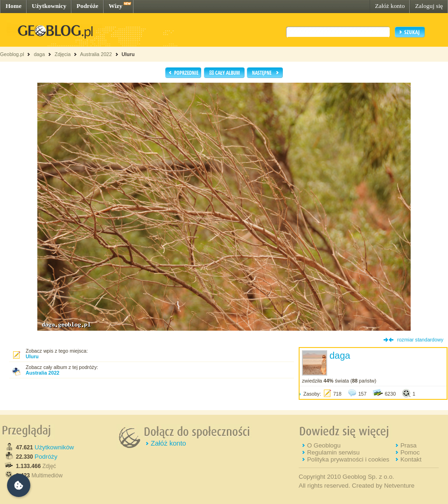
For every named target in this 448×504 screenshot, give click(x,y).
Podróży (46, 457)
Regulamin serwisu (333, 452)
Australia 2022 (96, 54)
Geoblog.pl (12, 54)
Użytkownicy (49, 6)
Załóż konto (390, 6)
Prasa (409, 445)
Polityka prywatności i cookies (348, 459)
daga (39, 54)
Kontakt (411, 459)
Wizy (115, 6)
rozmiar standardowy (420, 340)
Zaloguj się (429, 6)
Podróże (87, 6)
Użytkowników (54, 447)
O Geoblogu (324, 445)
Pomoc (410, 452)
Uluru (128, 54)
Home (14, 6)
